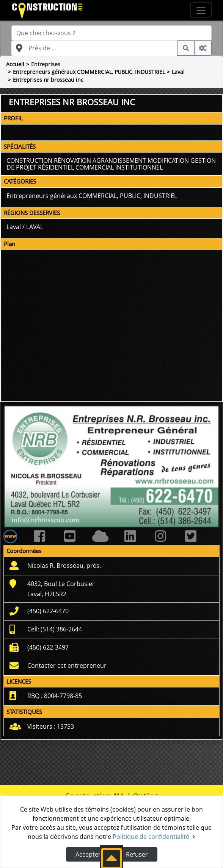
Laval (178, 72)
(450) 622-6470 (48, 611)
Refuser (137, 854)
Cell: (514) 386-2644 (55, 629)
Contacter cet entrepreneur (67, 665)
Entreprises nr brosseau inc (48, 80)
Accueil (15, 64)
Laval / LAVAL (25, 227)
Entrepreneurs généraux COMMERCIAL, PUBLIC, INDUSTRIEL (89, 72)
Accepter (88, 854)
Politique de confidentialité (154, 837)
